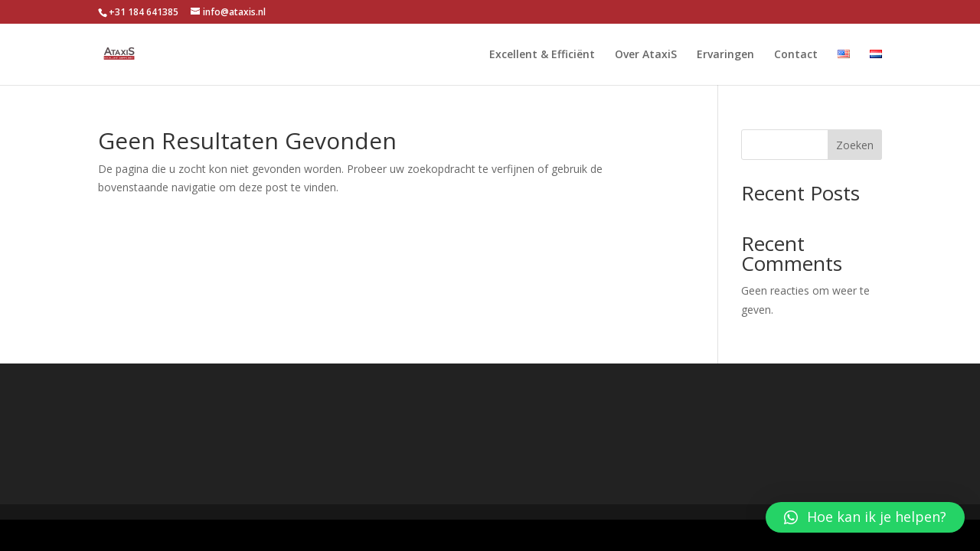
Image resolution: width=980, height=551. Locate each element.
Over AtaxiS (646, 55)
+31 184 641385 (144, 12)
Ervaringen (725, 55)
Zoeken (855, 145)
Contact (796, 55)
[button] (865, 517)
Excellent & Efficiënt (542, 55)
